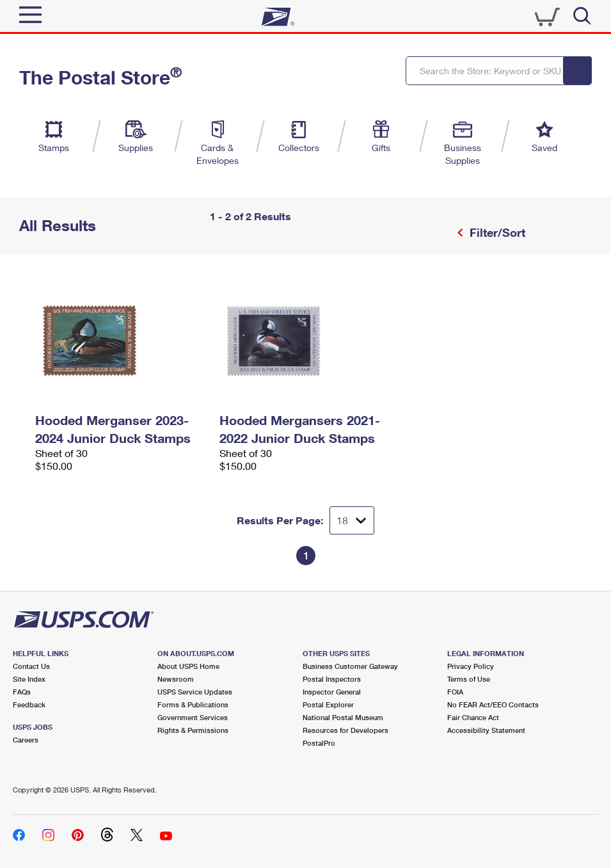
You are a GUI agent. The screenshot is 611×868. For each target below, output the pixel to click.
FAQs (22, 692)
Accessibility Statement (486, 730)
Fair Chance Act (473, 717)
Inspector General (332, 692)
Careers (26, 740)
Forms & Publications (193, 704)
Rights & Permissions (193, 730)
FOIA (455, 692)
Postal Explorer (328, 704)
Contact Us (31, 666)
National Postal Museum (343, 717)
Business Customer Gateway (350, 666)
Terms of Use (469, 679)
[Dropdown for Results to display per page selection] (352, 520)
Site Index (29, 679)
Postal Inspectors (332, 679)
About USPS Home (188, 666)
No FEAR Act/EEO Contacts (493, 704)
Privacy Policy (471, 666)
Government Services (193, 717)
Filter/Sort (496, 232)
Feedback (29, 704)
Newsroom (176, 679)
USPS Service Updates (195, 692)
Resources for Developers (345, 730)
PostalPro (319, 743)
